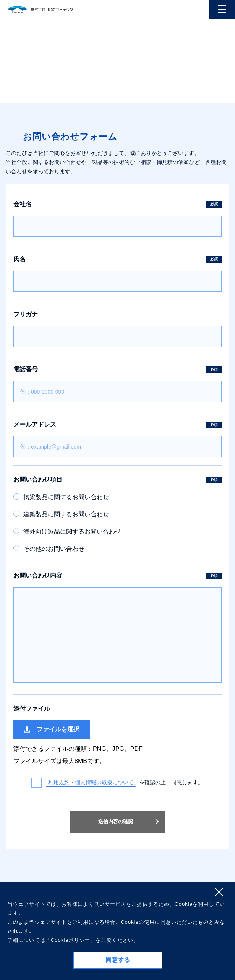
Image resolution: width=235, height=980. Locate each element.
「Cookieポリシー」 (71, 940)
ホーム (193, 96)
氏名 (118, 259)
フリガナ (26, 314)
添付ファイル (32, 709)
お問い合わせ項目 (118, 480)
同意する (118, 960)
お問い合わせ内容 (118, 576)
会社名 (118, 204)
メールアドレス (118, 425)
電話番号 (118, 370)
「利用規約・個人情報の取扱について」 (91, 782)
